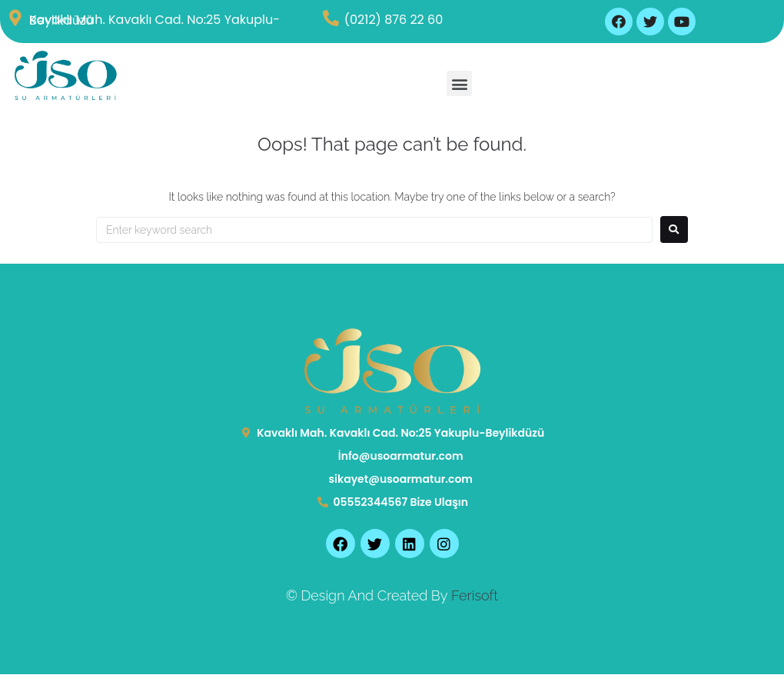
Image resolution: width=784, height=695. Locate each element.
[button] (459, 83)
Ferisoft (475, 595)
